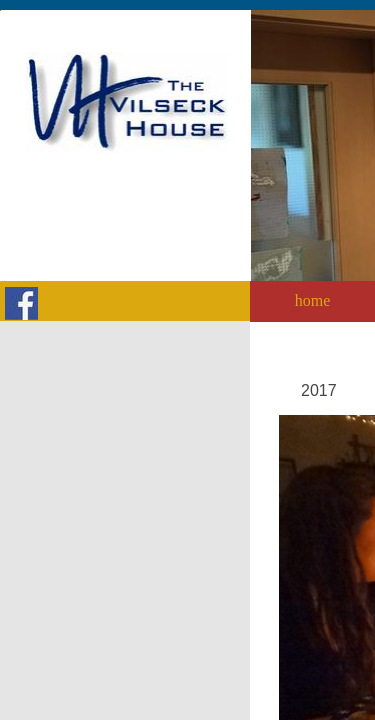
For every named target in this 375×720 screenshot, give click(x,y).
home (313, 300)
